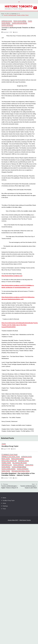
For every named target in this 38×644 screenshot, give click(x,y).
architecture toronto (7, 21)
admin (16, 32)
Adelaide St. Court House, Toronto (11, 456)
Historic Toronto (19, 6)
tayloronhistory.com (7, 465)
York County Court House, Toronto (21, 471)
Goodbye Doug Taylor (10, 446)
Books (4, 498)
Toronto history (29, 465)
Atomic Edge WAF (13, 520)
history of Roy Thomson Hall (9, 460)
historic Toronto (6, 458)
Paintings (5, 506)
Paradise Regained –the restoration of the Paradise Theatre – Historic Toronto (18, 474)
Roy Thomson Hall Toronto (20, 463)
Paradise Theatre (6, 463)
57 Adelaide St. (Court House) (9, 454)
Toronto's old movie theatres (19, 23)
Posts (4, 509)
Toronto (30, 21)
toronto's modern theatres (9, 469)
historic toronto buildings (20, 21)
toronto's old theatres (7, 25)
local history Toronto (23, 460)
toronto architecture (18, 465)
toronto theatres (6, 23)
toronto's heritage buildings (19, 467)
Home (4, 503)
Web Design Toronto (25, 520)
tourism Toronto (6, 471)
